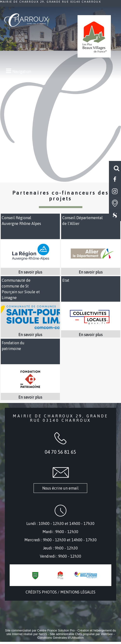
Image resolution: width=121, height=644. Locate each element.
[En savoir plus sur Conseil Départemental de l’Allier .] (91, 272)
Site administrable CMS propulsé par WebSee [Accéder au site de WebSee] (81, 634)
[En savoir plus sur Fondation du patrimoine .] (30, 397)
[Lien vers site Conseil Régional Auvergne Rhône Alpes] (30, 266)
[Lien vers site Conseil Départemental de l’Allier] (91, 266)
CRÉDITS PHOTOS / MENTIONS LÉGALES (60, 592)
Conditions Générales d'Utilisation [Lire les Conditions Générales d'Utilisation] (61, 638)
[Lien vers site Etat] (91, 329)
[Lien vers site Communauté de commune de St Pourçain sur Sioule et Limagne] (30, 329)
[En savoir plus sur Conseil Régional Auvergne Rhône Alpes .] (30, 272)
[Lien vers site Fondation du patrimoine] (30, 391)
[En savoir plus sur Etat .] (91, 335)
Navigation (22, 71)
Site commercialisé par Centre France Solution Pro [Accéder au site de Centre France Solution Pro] (40, 630)
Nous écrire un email (60, 488)
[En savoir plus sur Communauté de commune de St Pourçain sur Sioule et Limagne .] (30, 335)
